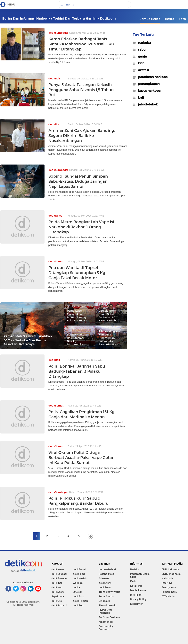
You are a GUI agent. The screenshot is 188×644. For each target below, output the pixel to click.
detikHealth (80, 578)
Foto (182, 19)
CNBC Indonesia (171, 574)
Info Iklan (136, 595)
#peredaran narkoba (152, 77)
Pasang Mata (106, 574)
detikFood (79, 574)
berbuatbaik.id (107, 569)
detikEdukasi (59, 574)
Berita (170, 19)
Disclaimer (136, 604)
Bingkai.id (104, 601)
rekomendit (106, 622)
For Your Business (109, 617)
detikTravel (79, 569)
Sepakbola (58, 596)
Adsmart (104, 578)
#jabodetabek (147, 104)
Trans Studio (106, 596)
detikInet (57, 583)
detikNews (58, 569)
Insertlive (167, 583)
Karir (133, 581)
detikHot (57, 587)
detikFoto (78, 596)
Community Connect (106, 628)
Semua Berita (150, 19)
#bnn (140, 63)
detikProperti (59, 605)
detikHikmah (80, 601)
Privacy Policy (138, 599)
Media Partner (139, 590)
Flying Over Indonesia (105, 611)
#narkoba (143, 43)
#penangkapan (148, 84)
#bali (140, 97)
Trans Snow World (110, 592)
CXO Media (168, 596)
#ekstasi (142, 70)
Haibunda (167, 578)
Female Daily (169, 592)
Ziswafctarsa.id (108, 605)
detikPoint (105, 587)
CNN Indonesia (171, 569)
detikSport (58, 592)
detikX (77, 587)
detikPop (78, 605)
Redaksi (135, 569)
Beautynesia (169, 587)
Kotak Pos (136, 586)
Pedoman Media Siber (140, 575)
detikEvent (105, 583)
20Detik (77, 592)
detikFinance (59, 578)
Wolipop (78, 583)
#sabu (141, 49)
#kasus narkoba (148, 91)
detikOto (57, 601)
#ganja (141, 56)
